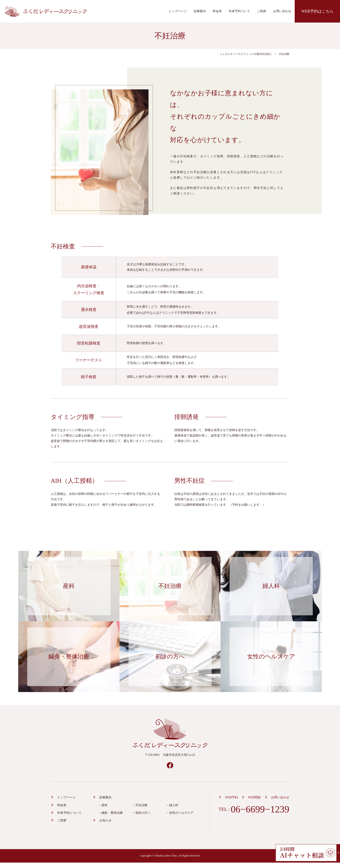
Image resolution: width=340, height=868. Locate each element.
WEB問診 (254, 797)
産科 (105, 805)
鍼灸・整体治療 (112, 813)
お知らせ (105, 820)
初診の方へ (143, 813)
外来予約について (69, 813)
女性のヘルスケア (181, 813)
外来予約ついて (239, 11)
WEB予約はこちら (317, 11)
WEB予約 (231, 797)
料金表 (217, 11)
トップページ (178, 11)
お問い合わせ (282, 11)
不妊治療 (141, 805)
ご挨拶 (262, 11)
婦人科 (174, 805)
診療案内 (200, 11)
